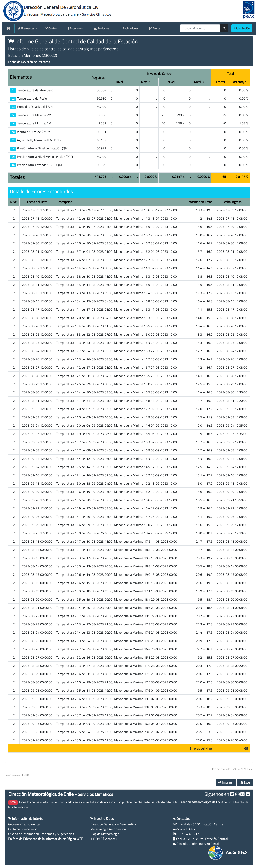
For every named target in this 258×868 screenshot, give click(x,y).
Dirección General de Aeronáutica (113, 824)
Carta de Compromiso (23, 829)
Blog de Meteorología (105, 834)
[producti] (200, 28)
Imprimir (226, 782)
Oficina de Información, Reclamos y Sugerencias (41, 834)
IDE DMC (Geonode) (103, 839)
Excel (245, 782)
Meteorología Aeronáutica (108, 829)
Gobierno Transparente (24, 824)
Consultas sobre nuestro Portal (198, 844)
